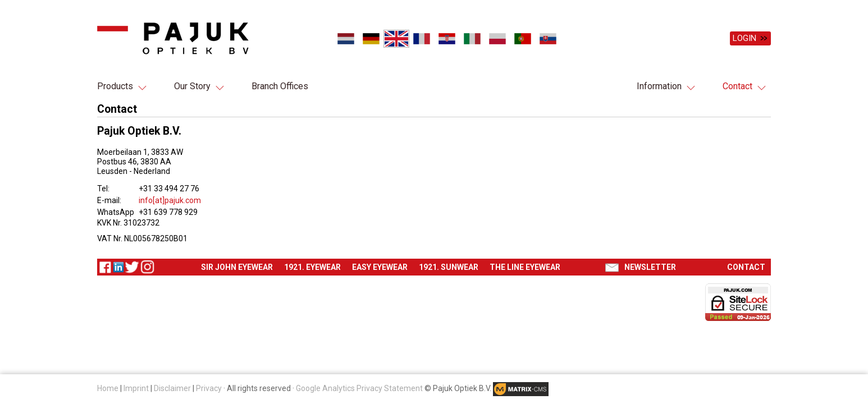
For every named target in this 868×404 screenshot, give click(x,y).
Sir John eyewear (237, 267)
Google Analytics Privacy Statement (359, 388)
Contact (737, 86)
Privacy (209, 388)
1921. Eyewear (312, 267)
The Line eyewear (525, 267)
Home (108, 388)
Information (659, 86)
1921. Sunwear (449, 267)
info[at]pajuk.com (170, 200)
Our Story (192, 86)
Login (744, 38)
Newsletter (650, 267)
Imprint (136, 388)
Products (115, 86)
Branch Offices (280, 86)
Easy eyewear (380, 267)
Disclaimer (172, 388)
